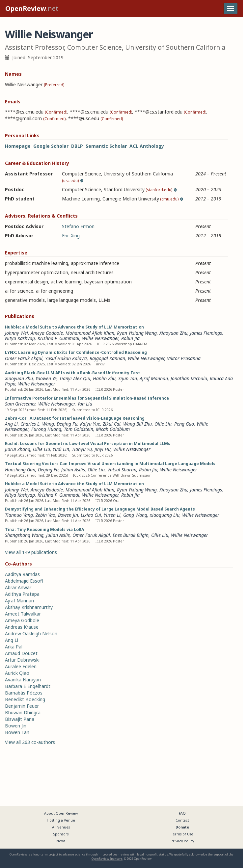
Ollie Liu (163, 424)
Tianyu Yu (82, 449)
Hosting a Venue (61, 820)
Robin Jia (130, 338)
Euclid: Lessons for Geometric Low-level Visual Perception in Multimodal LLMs (88, 444)
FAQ (182, 813)
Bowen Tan (17, 732)
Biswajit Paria (20, 719)
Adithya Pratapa (22, 594)
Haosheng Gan (20, 470)
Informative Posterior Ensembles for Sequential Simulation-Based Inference (87, 398)
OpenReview (18, 854)
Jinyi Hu (103, 449)
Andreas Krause (22, 627)
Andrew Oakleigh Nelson (31, 633)
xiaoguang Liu (165, 515)
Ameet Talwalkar (23, 614)
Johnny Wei (16, 333)
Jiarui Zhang (18, 449)
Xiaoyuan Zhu (173, 333)
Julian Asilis (73, 470)
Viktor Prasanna (184, 358)
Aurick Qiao (17, 673)
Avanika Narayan (23, 680)
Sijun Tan (128, 378)
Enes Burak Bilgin (131, 535)
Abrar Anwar (18, 587)
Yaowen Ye (46, 378)
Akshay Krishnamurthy (29, 607)
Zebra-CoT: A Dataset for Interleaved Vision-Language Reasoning (75, 418)
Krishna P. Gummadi (58, 338)
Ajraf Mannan (154, 378)
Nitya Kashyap (20, 338)
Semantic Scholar (106, 146)
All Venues (61, 827)
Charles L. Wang (37, 424)
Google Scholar (51, 146)
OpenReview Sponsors (107, 859)
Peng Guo (184, 424)
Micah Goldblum (113, 429)
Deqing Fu (67, 424)
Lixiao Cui (91, 515)
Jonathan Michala (189, 378)
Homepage (18, 146)
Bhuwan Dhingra (23, 712)
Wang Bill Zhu (138, 424)
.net (32, 8)
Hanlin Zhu (104, 378)
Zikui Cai (112, 424)
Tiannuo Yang (19, 515)
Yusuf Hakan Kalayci (66, 358)
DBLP (77, 146)
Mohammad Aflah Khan (90, 333)
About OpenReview (61, 813)
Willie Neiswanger (100, 338)
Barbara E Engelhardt (28, 686)
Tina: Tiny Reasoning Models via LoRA (44, 529)
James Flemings (206, 333)
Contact (182, 820)
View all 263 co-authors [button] (30, 742)
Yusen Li (112, 515)
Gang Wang (135, 515)
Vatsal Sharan (122, 470)
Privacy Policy (182, 841)
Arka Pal (14, 647)
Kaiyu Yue (90, 424)
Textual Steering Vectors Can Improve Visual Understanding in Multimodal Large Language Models (110, 464)
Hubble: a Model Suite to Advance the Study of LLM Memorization (74, 327)
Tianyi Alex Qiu (75, 378)
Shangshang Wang (24, 535)
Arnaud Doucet (21, 653)
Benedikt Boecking (25, 699)
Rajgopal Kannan (107, 358)
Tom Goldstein (79, 429)
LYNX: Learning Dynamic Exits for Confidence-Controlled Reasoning (76, 352)
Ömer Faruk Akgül (24, 358)
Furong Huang (46, 429)
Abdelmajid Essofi (24, 581)
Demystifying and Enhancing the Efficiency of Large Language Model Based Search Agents (100, 509)
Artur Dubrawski (22, 660)
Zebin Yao (45, 515)
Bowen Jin (68, 515)
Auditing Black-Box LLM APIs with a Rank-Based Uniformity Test (73, 373)
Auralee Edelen (21, 666)
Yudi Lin (61, 449)
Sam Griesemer (20, 404)
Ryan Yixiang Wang (137, 333)
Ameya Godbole (47, 333)
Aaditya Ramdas (22, 574)
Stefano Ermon (78, 226)
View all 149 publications (31, 552)
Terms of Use (182, 834)
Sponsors (61, 834)
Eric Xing (71, 236)
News (61, 841)
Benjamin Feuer (22, 706)
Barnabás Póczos (24, 693)
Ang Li (11, 424)
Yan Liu (85, 404)
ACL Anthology (147, 146)
